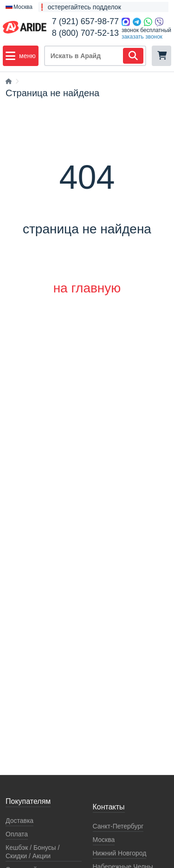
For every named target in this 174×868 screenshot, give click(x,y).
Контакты (109, 807)
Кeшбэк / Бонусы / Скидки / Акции (32, 852)
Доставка (19, 821)
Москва (104, 840)
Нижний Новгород (120, 853)
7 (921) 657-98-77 (85, 21)
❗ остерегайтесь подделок (80, 7)
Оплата (17, 834)
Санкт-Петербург (118, 826)
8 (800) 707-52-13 (85, 33)
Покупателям (28, 801)
